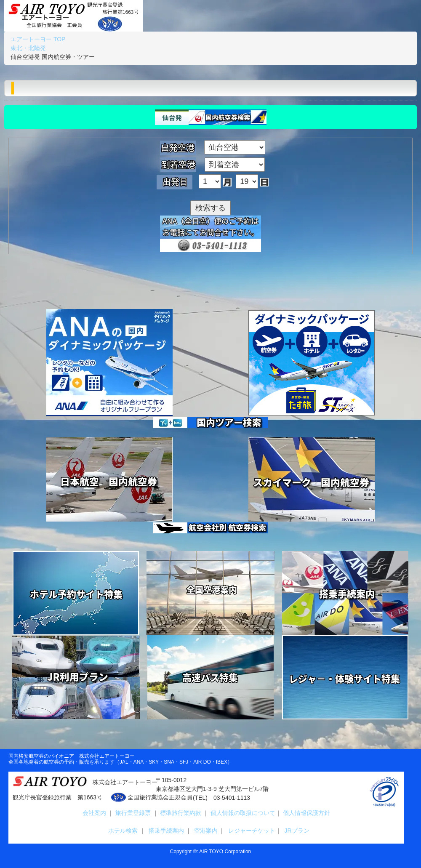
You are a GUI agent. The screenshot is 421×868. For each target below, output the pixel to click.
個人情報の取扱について (242, 813)
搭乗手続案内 (166, 831)
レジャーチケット (250, 831)
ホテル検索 (121, 831)
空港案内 (206, 831)
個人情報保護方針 (306, 813)
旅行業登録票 (134, 813)
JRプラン (295, 831)
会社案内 (95, 813)
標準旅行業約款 (181, 813)
